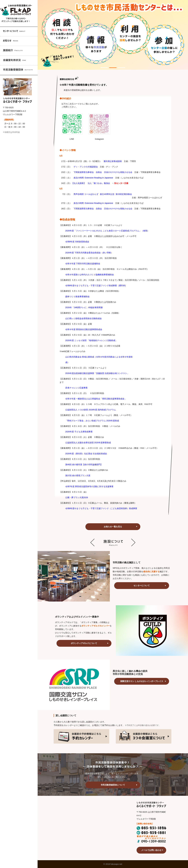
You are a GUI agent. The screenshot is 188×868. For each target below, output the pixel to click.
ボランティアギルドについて (84, 643)
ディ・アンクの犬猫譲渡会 (86, 167)
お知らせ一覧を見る (113, 527)
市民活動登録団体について (113, 785)
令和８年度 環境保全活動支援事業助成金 (84, 329)
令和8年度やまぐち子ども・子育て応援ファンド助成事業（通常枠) (96, 286)
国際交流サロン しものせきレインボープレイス (142, 681)
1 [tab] (102, 66)
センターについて (142, 585)
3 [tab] (119, 66)
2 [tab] (111, 66)
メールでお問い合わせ (151, 850)
